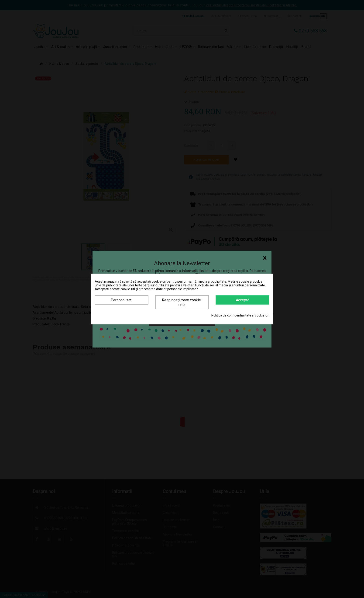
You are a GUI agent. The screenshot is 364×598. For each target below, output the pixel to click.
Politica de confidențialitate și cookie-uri (240, 315)
